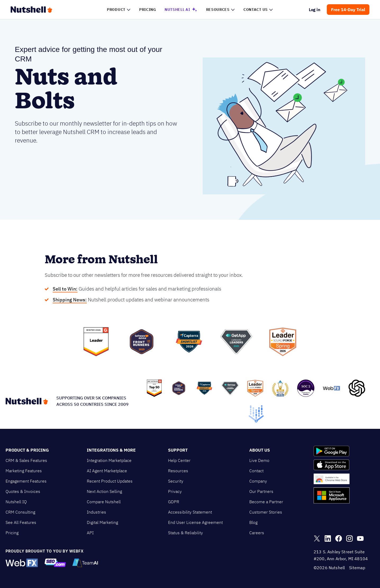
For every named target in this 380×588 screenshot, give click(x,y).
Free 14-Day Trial (348, 10)
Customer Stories (266, 512)
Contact (256, 471)
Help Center (179, 460)
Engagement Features (26, 481)
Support (178, 450)
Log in (315, 10)
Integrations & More (111, 450)
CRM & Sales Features (26, 460)
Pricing (12, 533)
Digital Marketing (102, 522)
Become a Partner (266, 502)
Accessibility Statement (190, 512)
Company (258, 481)
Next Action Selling (104, 491)
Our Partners (261, 491)
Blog (253, 522)
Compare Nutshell (104, 502)
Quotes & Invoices (23, 491)
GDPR (174, 502)
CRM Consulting (20, 512)
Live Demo (259, 460)
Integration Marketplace (109, 460)
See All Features (21, 522)
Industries (96, 512)
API (90, 533)
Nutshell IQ (16, 502)
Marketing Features (24, 471)
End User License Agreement (195, 522)
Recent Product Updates (110, 481)
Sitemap (357, 568)
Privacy (175, 491)
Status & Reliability (186, 533)
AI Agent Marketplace (107, 471)
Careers (257, 533)
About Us (260, 450)
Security (176, 481)
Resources (178, 471)
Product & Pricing (27, 450)
